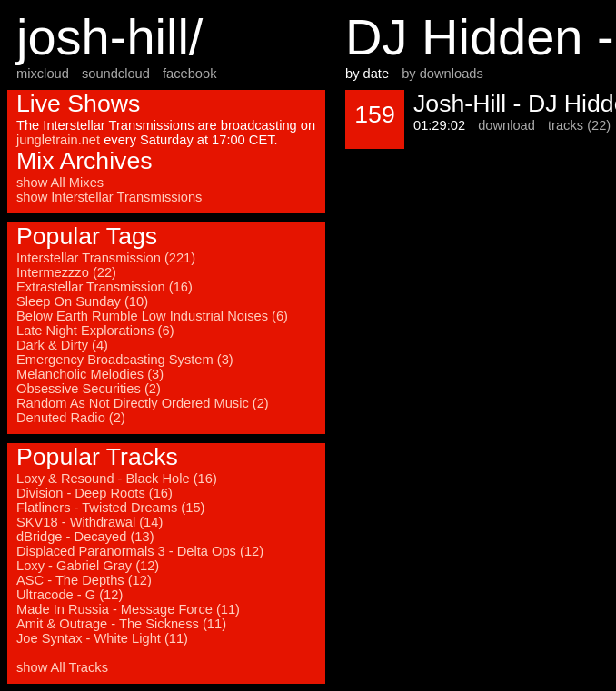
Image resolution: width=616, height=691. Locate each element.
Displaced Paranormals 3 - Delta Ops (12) (140, 551)
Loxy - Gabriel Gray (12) (88, 566)
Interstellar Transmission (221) (106, 258)
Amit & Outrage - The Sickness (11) (121, 624)
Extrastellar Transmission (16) (104, 287)
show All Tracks (62, 667)
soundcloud (116, 74)
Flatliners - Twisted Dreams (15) (110, 508)
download (507, 125)
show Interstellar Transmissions (109, 197)
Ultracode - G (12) (70, 595)
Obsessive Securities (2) (89, 389)
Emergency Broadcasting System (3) (125, 360)
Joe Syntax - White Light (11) (102, 638)
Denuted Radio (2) (71, 418)
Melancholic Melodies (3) (90, 374)
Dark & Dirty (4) (62, 345)
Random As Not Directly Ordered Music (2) (143, 403)
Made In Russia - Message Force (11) (128, 609)
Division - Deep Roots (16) (94, 493)
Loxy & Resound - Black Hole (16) (117, 479)
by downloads (442, 74)
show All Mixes (60, 183)
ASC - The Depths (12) (84, 580)
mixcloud (43, 74)
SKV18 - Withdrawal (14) (89, 522)
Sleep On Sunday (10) (82, 301)
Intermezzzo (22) (66, 272)
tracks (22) (579, 125)
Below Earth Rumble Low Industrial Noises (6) (152, 316)
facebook (189, 74)
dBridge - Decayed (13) (85, 537)
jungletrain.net (58, 140)
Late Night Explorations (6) (95, 331)
